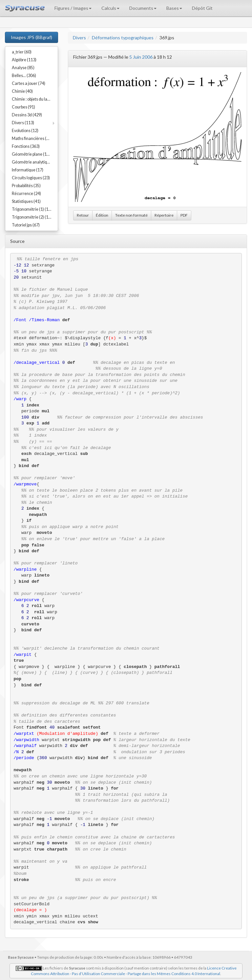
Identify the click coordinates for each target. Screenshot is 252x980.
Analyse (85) (23, 68)
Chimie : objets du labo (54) (35, 99)
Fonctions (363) (26, 146)
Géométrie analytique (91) (35, 162)
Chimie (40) (22, 91)
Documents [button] (143, 8)
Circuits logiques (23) (31, 178)
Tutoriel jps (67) (26, 225)
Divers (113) (23, 123)
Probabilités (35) (26, 186)
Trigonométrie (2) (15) (32, 217)
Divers (79, 38)
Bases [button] (174, 8)
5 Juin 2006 (141, 57)
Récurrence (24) (26, 194)
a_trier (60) (22, 52)
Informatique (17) (28, 170)
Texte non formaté (131, 215)
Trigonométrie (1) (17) (32, 209)
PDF (184, 215)
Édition (102, 215)
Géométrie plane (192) (32, 154)
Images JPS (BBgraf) (31, 37)
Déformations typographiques (123, 38)
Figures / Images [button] (73, 8)
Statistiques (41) (26, 201)
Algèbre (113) (24, 60)
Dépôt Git (202, 8)
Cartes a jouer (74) (29, 83)
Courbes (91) (23, 107)
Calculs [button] (110, 8)
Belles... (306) (24, 76)
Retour (83, 215)
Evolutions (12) (25, 131)
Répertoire (164, 215)
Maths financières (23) (32, 138)
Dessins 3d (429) (27, 115)
